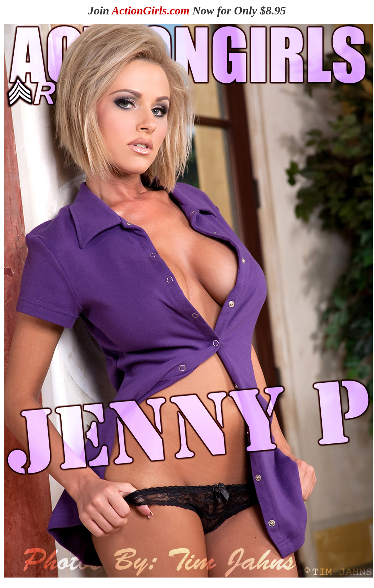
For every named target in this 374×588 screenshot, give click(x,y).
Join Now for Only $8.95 (187, 10)
